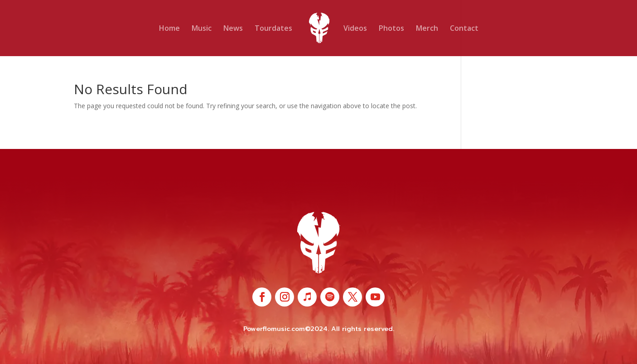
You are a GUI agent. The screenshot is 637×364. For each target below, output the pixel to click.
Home (169, 29)
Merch (427, 29)
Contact (464, 29)
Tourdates (273, 29)
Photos (391, 29)
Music (202, 29)
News (233, 29)
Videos (355, 29)
